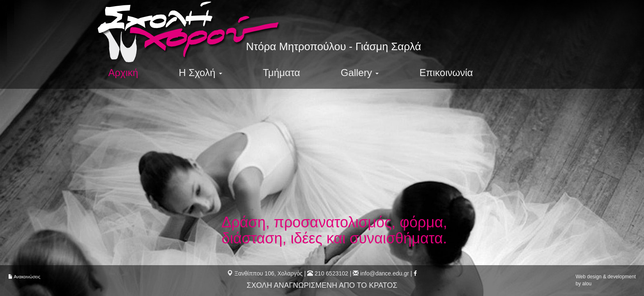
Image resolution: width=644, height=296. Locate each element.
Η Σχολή (201, 73)
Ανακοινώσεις (27, 277)
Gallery (361, 73)
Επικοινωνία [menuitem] (448, 73)
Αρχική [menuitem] (123, 73)
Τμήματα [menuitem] (283, 73)
